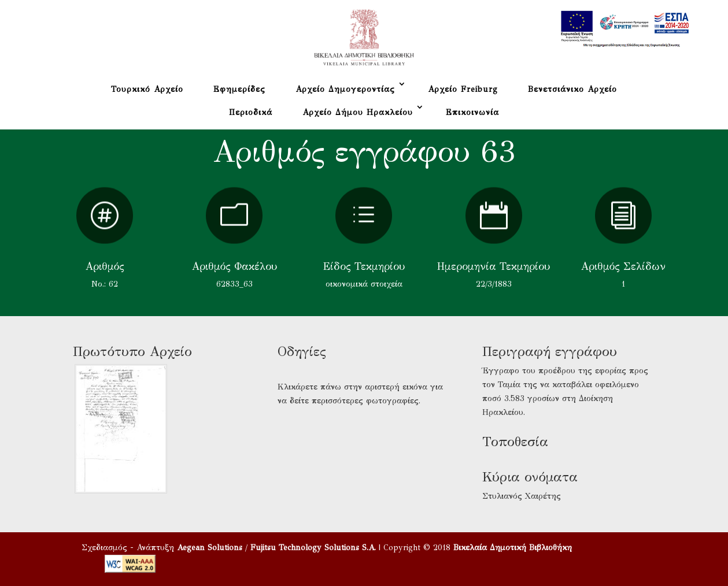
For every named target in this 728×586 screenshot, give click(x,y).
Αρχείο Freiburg (463, 89)
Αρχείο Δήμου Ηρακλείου (358, 112)
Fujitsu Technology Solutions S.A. (313, 548)
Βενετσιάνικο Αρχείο (572, 89)
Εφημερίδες (239, 89)
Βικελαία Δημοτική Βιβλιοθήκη (513, 548)
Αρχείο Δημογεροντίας (345, 89)
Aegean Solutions (210, 548)
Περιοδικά (251, 112)
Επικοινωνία (472, 112)
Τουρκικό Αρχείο (147, 89)
